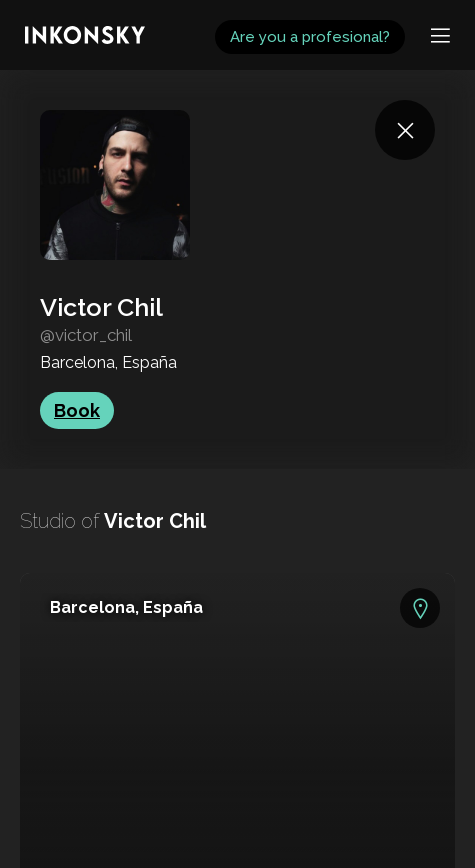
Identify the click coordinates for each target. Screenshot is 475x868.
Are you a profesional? (310, 37)
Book (77, 410)
